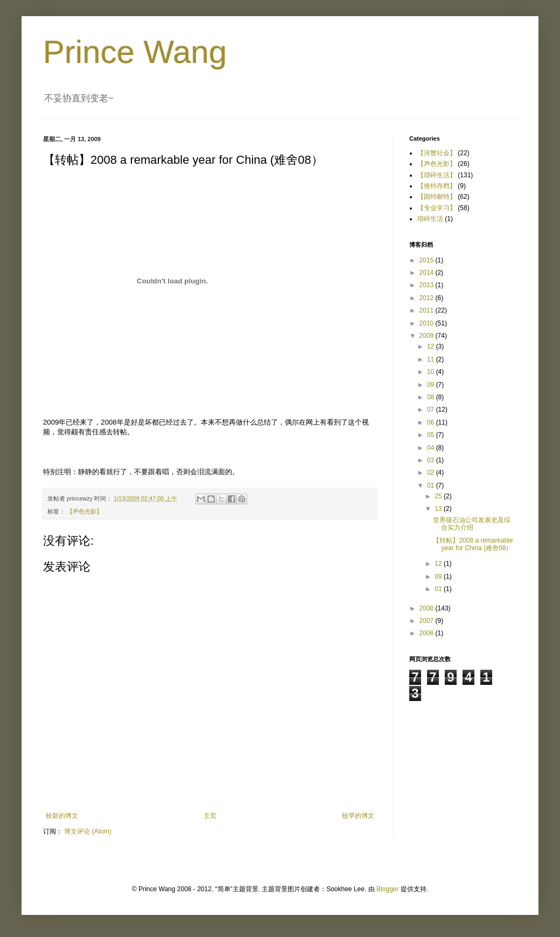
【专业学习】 (437, 208)
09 (432, 385)
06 (432, 422)
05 (432, 435)
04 (432, 448)
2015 (428, 260)
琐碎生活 (430, 219)
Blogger (387, 889)
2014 (428, 273)
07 (432, 409)
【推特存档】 (437, 186)
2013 (428, 285)
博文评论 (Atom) (87, 831)
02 (432, 473)
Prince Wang (135, 52)
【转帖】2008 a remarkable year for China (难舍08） (473, 544)
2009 (428, 336)
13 (439, 509)
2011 (428, 310)
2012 (428, 298)
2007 (428, 621)
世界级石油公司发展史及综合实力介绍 (472, 524)
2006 (428, 633)
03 (432, 460)
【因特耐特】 (437, 197)
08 (432, 397)
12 (432, 346)
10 (432, 372)
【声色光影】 (85, 511)
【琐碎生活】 (437, 175)
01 (432, 485)
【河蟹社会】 (437, 153)
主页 (210, 816)
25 (439, 496)
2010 (428, 323)
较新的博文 (62, 816)
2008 (428, 608)
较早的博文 (358, 816)
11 (432, 359)
